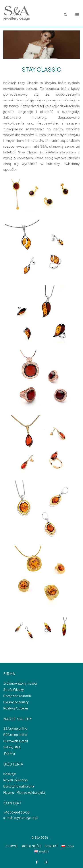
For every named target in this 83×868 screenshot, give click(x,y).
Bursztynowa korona (19, 786)
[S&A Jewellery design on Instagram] (46, 862)
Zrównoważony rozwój (20, 683)
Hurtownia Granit (16, 741)
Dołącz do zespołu (17, 696)
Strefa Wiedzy (14, 689)
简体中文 (10, 753)
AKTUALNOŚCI (31, 846)
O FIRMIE (12, 846)
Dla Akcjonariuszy (16, 702)
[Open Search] (65, 15)
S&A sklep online (15, 728)
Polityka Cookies (16, 708)
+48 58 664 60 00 (16, 812)
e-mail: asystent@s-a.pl (21, 818)
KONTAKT (51, 846)
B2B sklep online (15, 735)
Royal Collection (15, 780)
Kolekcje (10, 774)
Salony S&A (12, 747)
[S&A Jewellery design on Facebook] (37, 862)
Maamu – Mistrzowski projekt (24, 792)
